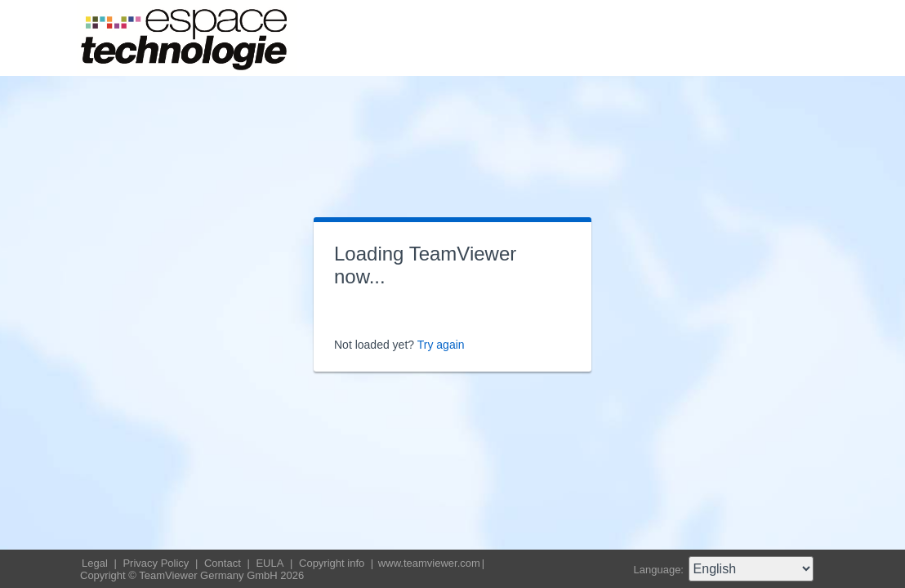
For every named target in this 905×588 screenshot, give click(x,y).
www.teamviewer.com (429, 563)
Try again (441, 345)
